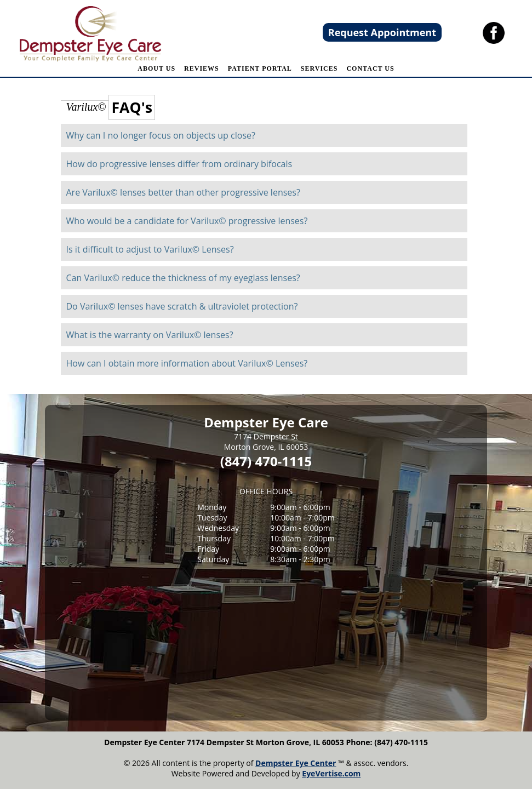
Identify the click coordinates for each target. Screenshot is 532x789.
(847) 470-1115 (266, 461)
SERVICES (319, 68)
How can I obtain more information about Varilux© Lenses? (187, 363)
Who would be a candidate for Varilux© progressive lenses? (187, 221)
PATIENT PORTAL (260, 68)
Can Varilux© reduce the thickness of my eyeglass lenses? (183, 278)
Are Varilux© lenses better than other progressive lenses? (183, 192)
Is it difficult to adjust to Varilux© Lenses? (150, 249)
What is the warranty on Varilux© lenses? (150, 335)
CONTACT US (370, 68)
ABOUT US (156, 68)
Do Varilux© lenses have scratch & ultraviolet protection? (182, 306)
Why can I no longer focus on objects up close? (161, 135)
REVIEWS (202, 68)
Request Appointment (382, 32)
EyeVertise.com (331, 773)
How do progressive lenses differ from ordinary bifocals (179, 164)
